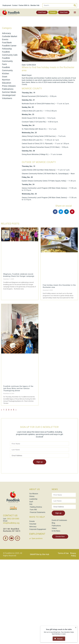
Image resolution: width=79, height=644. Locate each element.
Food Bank (7, 43)
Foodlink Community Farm (7, 61)
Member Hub (35, 5)
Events (5, 39)
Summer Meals (9, 92)
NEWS (55, 489)
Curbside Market (10, 36)
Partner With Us (24, 5)
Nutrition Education (7, 81)
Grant (5, 77)
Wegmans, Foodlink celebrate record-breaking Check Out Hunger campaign (19, 275)
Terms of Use (63, 553)
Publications (8, 89)
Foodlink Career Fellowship (9, 47)
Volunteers (7, 98)
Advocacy (6, 33)
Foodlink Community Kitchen (7, 70)
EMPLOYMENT (37, 534)
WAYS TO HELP (37, 517)
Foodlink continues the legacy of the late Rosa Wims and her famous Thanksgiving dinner (18, 388)
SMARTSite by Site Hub (39, 554)
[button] (55, 212)
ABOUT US (35, 489)
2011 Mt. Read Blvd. (11, 529)
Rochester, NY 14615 (12, 531)
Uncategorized (9, 95)
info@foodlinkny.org (11, 523)
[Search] (75, 5)
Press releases (9, 86)
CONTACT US (10, 516)
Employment (7, 5)
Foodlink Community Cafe (10, 53)
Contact (15, 5)
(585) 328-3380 (13, 519)
